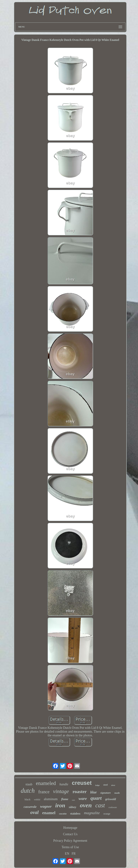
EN (67, 854)
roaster (80, 792)
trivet (113, 785)
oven (86, 805)
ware (83, 799)
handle (64, 784)
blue (94, 792)
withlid (37, 800)
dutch (28, 791)
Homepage (70, 828)
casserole (30, 807)
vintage (61, 791)
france (44, 792)
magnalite (92, 813)
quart (96, 798)
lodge (97, 785)
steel (106, 785)
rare (73, 800)
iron (60, 805)
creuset (82, 783)
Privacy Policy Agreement (70, 841)
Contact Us (70, 834)
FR (74, 854)
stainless (75, 814)
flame (65, 799)
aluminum (51, 799)
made (117, 793)
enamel (49, 813)
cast (100, 805)
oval (35, 812)
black (27, 799)
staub (29, 784)
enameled (46, 783)
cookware (113, 807)
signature (105, 793)
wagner (46, 806)
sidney (73, 807)
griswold (111, 799)
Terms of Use (70, 847)
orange (107, 814)
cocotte (63, 814)
